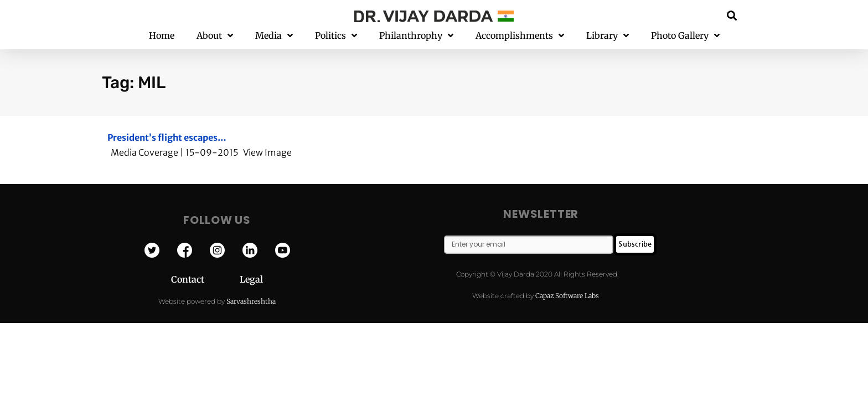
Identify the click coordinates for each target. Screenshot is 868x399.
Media (274, 36)
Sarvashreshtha (251, 301)
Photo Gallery (685, 36)
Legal (251, 279)
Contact (205, 279)
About (215, 36)
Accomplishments (520, 36)
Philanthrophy (416, 36)
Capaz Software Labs (567, 296)
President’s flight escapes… (167, 137)
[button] (732, 15)
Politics (336, 36)
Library (608, 36)
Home (162, 35)
